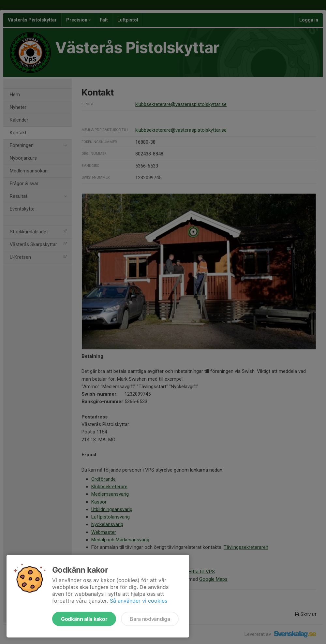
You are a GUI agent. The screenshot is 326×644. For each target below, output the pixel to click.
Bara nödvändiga (150, 619)
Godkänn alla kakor (84, 619)
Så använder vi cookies (139, 601)
